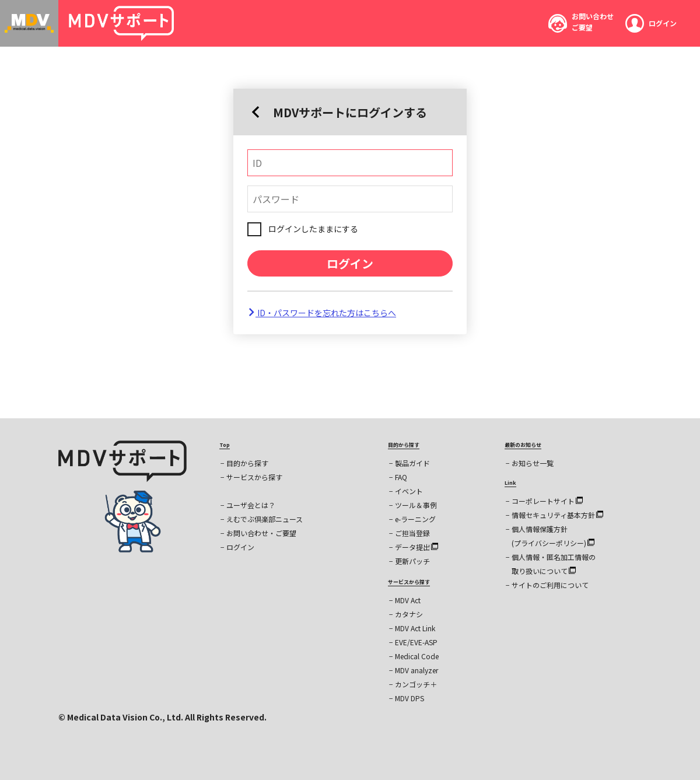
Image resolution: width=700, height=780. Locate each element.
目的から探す (247, 463)
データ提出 (416, 547)
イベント (409, 491)
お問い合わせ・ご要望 (261, 533)
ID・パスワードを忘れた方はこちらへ (322, 313)
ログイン (350, 263)
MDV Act (408, 600)
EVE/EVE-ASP (416, 642)
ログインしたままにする (313, 229)
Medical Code (417, 656)
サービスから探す (254, 477)
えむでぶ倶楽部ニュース (265, 519)
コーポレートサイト (547, 501)
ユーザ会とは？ (251, 505)
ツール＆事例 (416, 505)
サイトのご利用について (550, 585)
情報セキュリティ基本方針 (557, 515)
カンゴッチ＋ (416, 684)
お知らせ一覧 (533, 463)
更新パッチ (412, 561)
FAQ (401, 477)
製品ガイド (412, 463)
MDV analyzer (416, 670)
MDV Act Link (415, 628)
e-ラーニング (415, 519)
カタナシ (409, 614)
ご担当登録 (412, 533)
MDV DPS (409, 698)
